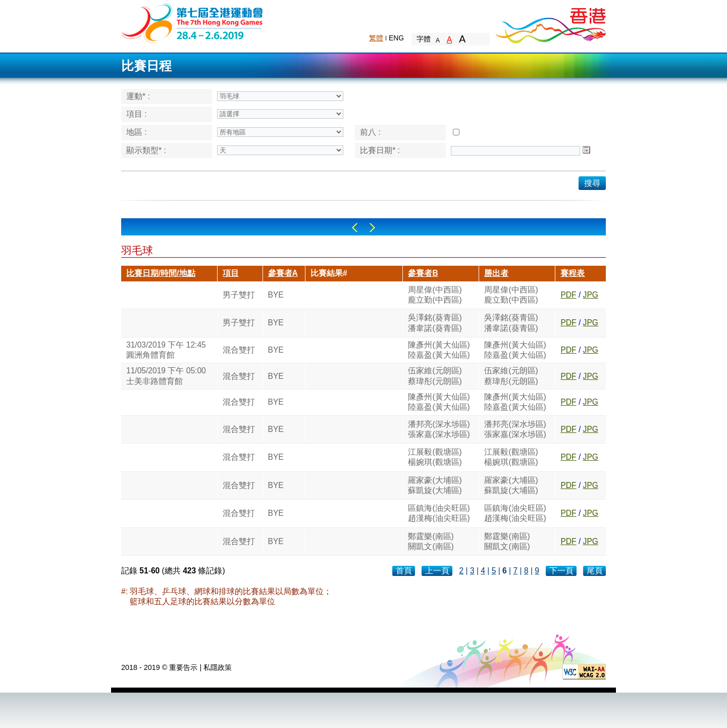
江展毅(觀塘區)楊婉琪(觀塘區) (435, 457)
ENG (396, 38)
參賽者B (423, 273)
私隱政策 (218, 667)
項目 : (137, 114)
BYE (276, 295)
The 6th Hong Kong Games (193, 22)
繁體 (376, 38)
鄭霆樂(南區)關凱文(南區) (431, 541)
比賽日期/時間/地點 (161, 273)
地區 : (137, 132)
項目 (231, 273)
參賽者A (283, 273)
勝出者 (496, 273)
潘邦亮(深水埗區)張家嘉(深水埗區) (439, 429)
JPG (591, 295)
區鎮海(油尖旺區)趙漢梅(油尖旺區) (439, 513)
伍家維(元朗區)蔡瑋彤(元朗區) (435, 376)
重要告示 (183, 667)
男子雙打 (239, 295)
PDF (568, 295)
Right (372, 228)
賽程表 (573, 273)
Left (355, 228)
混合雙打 (239, 350)
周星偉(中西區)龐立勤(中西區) (435, 295)
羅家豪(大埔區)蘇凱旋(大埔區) (435, 485)
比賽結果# (329, 273)
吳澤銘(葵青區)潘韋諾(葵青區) (435, 323)
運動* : (138, 96)
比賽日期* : (380, 150)
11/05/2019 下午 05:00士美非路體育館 (166, 376)
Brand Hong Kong (550, 23)
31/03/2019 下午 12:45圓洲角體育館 (166, 350)
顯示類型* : (146, 150)
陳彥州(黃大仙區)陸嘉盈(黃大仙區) (439, 350)
